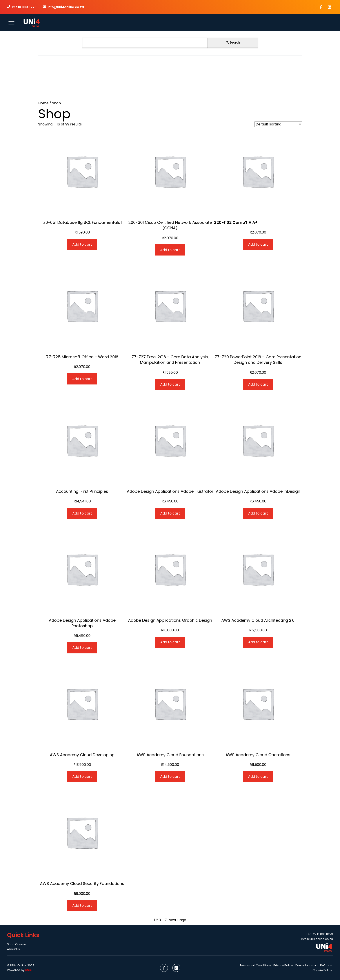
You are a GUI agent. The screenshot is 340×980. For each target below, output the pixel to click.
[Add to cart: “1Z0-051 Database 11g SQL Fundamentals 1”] (82, 245)
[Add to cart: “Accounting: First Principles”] (82, 514)
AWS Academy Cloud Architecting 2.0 (258, 620)
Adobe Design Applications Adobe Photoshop (82, 623)
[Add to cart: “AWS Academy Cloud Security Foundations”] (82, 906)
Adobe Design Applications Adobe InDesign (258, 492)
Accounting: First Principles (82, 492)
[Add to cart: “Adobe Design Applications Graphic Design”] (170, 642)
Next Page (177, 920)
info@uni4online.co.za (66, 7)
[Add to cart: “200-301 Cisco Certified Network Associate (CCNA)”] (170, 250)
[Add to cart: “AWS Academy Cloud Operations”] (258, 777)
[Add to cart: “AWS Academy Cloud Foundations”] (170, 777)
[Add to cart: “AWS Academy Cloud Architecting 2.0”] (258, 642)
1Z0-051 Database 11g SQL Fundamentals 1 (82, 223)
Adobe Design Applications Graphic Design (170, 620)
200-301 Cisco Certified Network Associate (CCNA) (170, 225)
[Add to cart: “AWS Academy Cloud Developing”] (82, 777)
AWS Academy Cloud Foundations (170, 755)
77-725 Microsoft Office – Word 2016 (82, 357)
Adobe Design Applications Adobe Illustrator (170, 492)
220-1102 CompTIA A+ (236, 223)
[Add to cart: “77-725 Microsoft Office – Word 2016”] (82, 379)
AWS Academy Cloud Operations (258, 755)
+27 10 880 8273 (24, 7)
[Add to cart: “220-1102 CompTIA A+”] (258, 245)
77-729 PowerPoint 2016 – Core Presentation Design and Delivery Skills (258, 360)
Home (43, 103)
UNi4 (28, 970)
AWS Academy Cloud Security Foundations (82, 884)
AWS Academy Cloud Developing (82, 755)
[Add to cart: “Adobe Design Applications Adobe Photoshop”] (82, 648)
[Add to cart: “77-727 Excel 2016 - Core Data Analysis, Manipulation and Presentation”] (170, 385)
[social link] (321, 7)
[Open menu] (11, 23)
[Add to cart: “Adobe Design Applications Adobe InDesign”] (258, 514)
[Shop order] (278, 124)
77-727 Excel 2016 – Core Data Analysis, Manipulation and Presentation (170, 360)
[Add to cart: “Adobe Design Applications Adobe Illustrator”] (170, 514)
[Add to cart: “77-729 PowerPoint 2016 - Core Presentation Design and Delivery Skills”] (258, 385)
